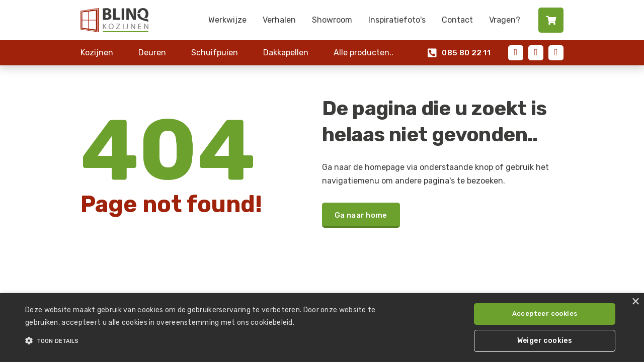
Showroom (332, 20)
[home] (114, 20)
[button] (218, 341)
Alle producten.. (364, 53)
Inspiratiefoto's (397, 20)
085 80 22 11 (459, 53)
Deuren (152, 53)
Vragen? (505, 20)
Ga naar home (361, 215)
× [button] (635, 302)
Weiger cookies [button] (545, 341)
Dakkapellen (286, 53)
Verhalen (279, 20)
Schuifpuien (215, 53)
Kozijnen (97, 53)
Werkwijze (227, 20)
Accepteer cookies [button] (545, 313)
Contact (457, 20)
